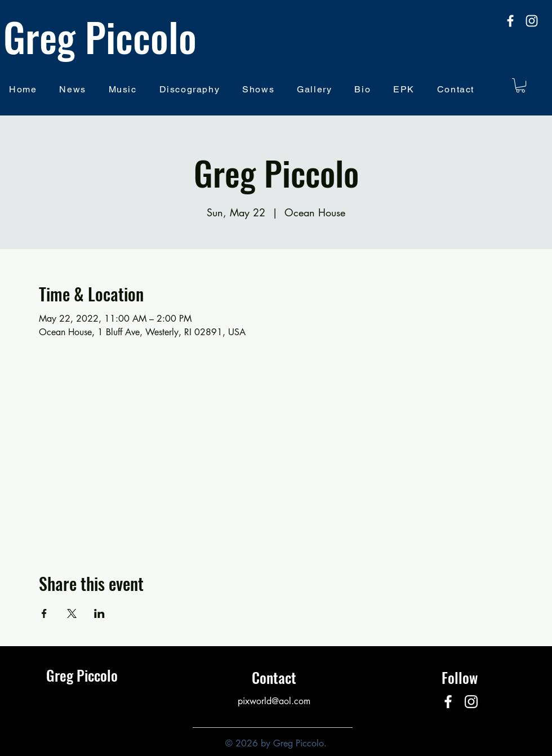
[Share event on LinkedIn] (99, 613)
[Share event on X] (72, 613)
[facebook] (510, 21)
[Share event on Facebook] (44, 613)
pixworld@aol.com (274, 701)
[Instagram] (532, 21)
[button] (520, 85)
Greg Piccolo (100, 36)
